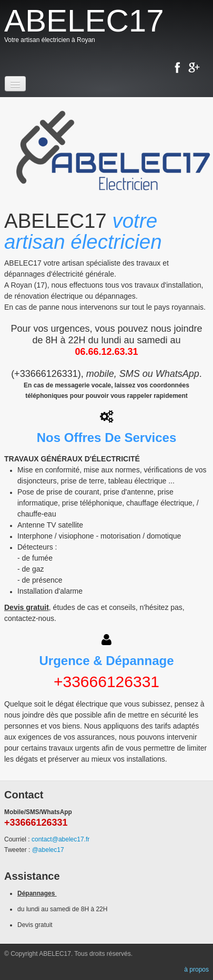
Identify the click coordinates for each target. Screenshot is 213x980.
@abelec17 (48, 850)
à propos (196, 970)
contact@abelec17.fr (60, 839)
